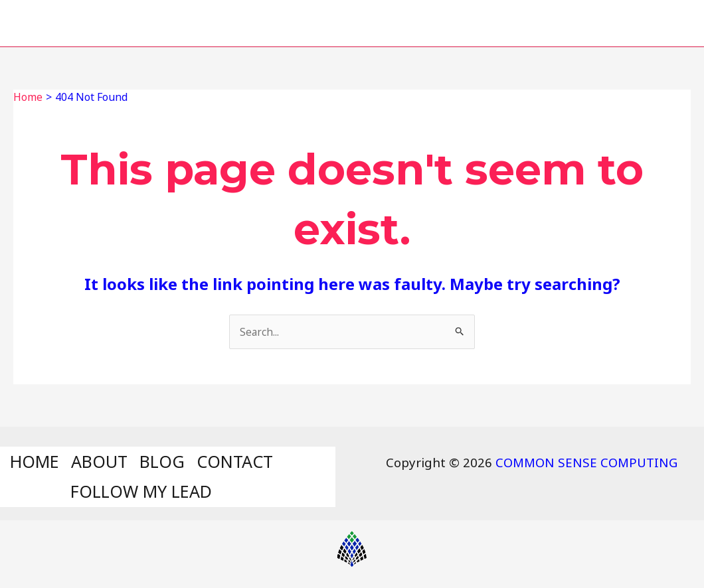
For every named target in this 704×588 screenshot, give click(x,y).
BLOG (341, 23)
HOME (180, 23)
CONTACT (429, 23)
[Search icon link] (670, 24)
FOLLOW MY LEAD (564, 23)
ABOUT (262, 23)
